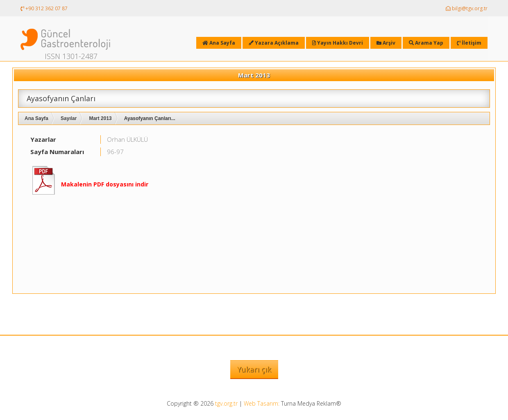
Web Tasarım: (262, 403)
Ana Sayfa (36, 118)
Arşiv (386, 43)
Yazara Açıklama (274, 43)
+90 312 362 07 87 (44, 8)
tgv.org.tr (226, 403)
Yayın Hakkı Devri (338, 43)
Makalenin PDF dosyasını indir (105, 184)
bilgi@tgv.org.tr (467, 8)
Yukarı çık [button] (254, 369)
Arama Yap (426, 43)
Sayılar (69, 118)
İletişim (469, 43)
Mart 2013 (100, 118)
